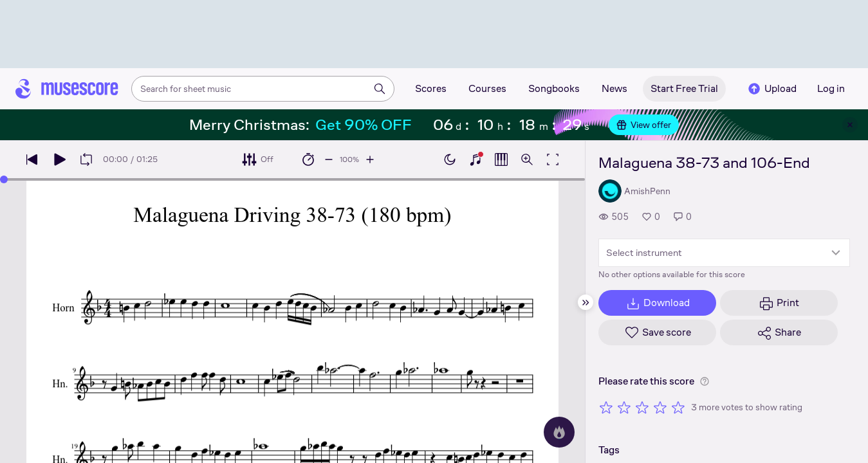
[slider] (4, 179)
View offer (644, 125)
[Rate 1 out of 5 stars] (606, 407)
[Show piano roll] (501, 159)
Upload (771, 89)
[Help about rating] (705, 381)
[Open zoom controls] (527, 159)
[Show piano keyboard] (476, 159)
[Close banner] (850, 125)
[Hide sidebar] (586, 302)
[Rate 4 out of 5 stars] (660, 407)
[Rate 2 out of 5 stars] (624, 407)
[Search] (380, 89)
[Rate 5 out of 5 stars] (678, 407)
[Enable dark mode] (450, 159)
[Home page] (67, 89)
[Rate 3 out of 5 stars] (642, 407)
